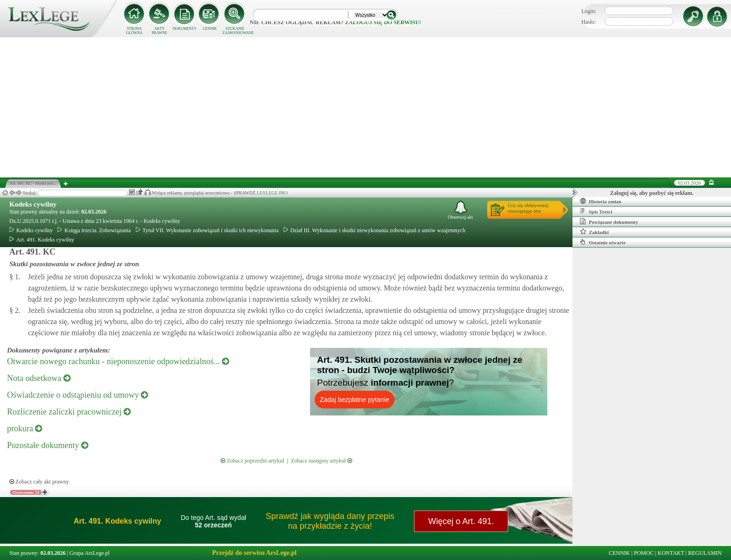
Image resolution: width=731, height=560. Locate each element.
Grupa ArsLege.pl (90, 553)
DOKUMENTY (185, 29)
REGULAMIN (705, 553)
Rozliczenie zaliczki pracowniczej (69, 412)
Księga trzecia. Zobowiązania (94, 230)
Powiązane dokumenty (609, 221)
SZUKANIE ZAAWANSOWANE (235, 31)
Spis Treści (596, 211)
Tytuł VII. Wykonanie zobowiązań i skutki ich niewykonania (207, 230)
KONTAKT (671, 553)
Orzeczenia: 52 (26, 492)
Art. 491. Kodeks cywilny (42, 240)
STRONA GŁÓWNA (134, 31)
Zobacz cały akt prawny (39, 482)
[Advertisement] (365, 107)
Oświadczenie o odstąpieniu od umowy (77, 395)
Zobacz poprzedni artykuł (252, 461)
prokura (24, 429)
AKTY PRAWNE (159, 31)
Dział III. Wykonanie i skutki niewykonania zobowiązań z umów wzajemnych (375, 230)
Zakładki (594, 232)
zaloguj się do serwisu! (383, 22)
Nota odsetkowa (39, 378)
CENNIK (210, 29)
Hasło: (589, 22)
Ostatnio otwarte (603, 242)
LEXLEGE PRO (272, 193)
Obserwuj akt (461, 210)
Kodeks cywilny (33, 204)
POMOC (644, 553)
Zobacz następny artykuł (321, 461)
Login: (589, 11)
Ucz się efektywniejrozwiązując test (528, 208)
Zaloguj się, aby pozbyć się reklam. (652, 193)
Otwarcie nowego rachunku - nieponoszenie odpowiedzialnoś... (118, 361)
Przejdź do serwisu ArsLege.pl (254, 553)
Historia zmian (601, 201)
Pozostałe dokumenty (48, 445)
